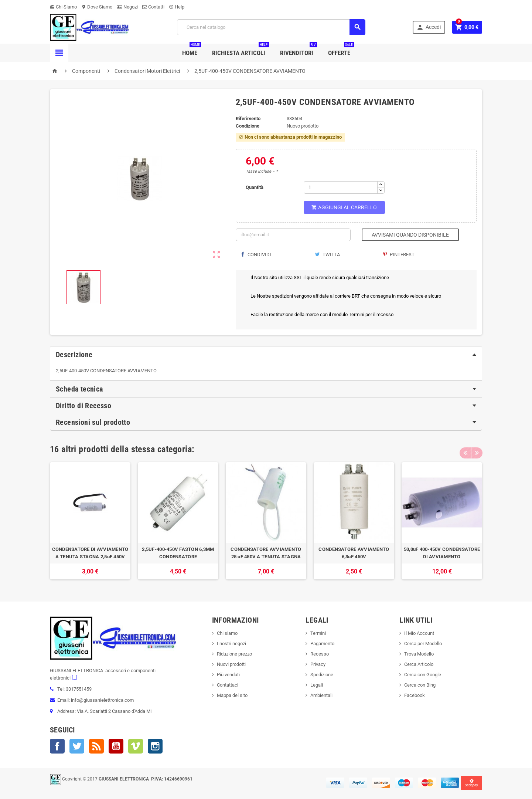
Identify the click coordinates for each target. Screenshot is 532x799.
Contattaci (228, 685)
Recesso (320, 654)
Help (177, 7)
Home (192, 50)
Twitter (77, 746)
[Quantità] (341, 187)
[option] (90, 521)
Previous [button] (465, 449)
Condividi (256, 255)
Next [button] (477, 449)
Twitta (327, 255)
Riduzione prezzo (234, 654)
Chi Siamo (63, 7)
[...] (74, 678)
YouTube (116, 746)
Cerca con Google (423, 675)
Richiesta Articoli (241, 50)
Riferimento (248, 119)
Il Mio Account (419, 633)
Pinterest (399, 255)
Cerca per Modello (423, 644)
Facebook (57, 746)
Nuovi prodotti (231, 664)
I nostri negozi (231, 644)
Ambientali (321, 695)
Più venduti (228, 675)
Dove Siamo (97, 7)
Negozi (127, 7)
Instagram (155, 746)
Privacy (318, 664)
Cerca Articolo (419, 664)
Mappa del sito (232, 695)
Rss (96, 746)
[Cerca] (271, 27)
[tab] (266, 355)
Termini (318, 633)
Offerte (341, 50)
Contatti (153, 7)
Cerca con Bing (420, 685)
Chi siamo (227, 633)
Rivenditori (299, 50)
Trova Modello (419, 654)
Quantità (255, 187)
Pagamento (322, 644)
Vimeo (136, 746)
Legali (317, 685)
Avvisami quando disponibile (410, 235)
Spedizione (322, 675)
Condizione (248, 126)
